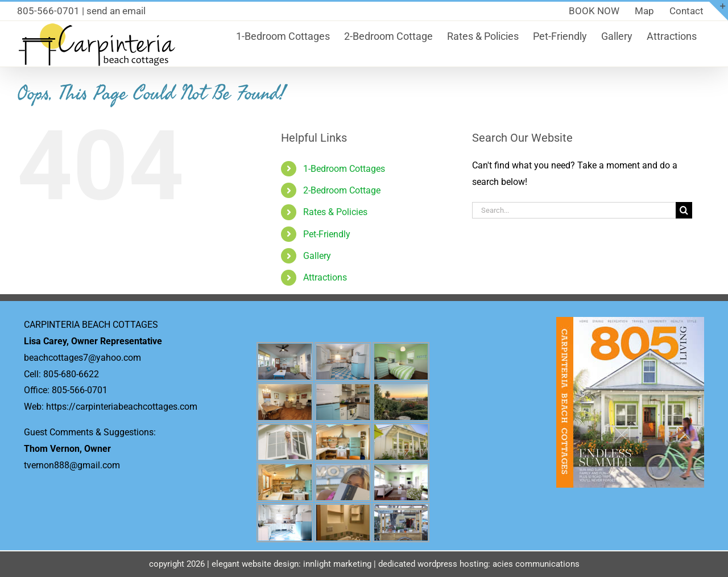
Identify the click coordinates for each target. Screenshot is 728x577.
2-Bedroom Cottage (342, 190)
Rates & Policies (335, 212)
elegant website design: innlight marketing (291, 564)
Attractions (325, 277)
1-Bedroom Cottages (344, 169)
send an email (116, 11)
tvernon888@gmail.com (72, 465)
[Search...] (574, 210)
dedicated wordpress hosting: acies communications (479, 564)
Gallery (317, 256)
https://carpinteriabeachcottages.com (122, 407)
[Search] (684, 210)
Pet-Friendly (327, 234)
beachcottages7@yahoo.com (82, 358)
